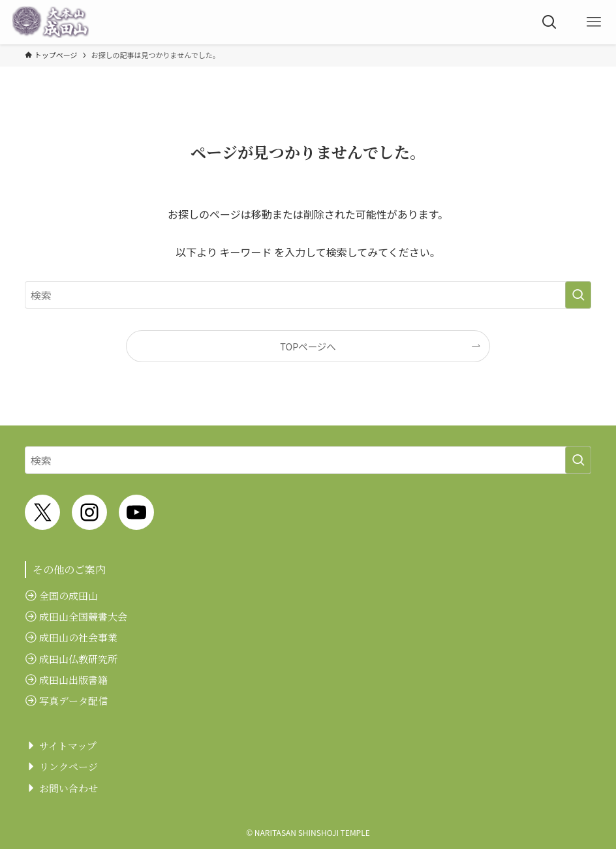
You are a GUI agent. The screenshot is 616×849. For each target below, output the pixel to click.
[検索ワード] (308, 295)
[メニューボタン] (594, 22)
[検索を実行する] (578, 295)
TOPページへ (308, 346)
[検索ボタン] (549, 22)
